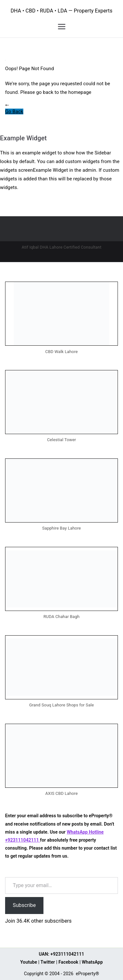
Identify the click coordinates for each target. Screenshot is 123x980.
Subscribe (24, 905)
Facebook (68, 962)
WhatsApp (92, 962)
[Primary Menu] (62, 27)
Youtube (29, 962)
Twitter (48, 962)
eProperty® (87, 974)
